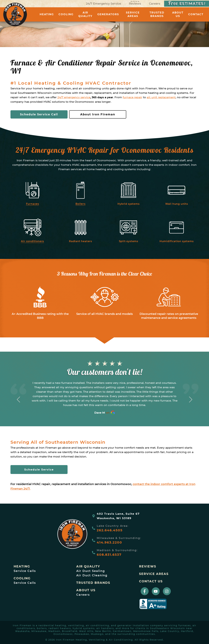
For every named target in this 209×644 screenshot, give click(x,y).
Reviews (135, 3)
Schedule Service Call (39, 114)
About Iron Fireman (98, 114)
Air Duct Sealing (91, 571)
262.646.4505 (110, 530)
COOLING (66, 14)
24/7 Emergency (103, 4)
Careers (155, 4)
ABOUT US (178, 14)
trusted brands (93, 583)
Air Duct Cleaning (92, 575)
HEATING (47, 14)
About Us (86, 590)
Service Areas (154, 574)
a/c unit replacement (161, 97)
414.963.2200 (109, 542)
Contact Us (151, 581)
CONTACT (196, 14)
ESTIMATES (187, 4)
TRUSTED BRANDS (157, 14)
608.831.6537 (109, 555)
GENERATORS (108, 14)
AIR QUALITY (85, 14)
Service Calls (25, 571)
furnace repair (132, 97)
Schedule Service (39, 470)
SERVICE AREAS (133, 14)
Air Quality (88, 566)
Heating (22, 566)
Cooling (22, 578)
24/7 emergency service (74, 97)
